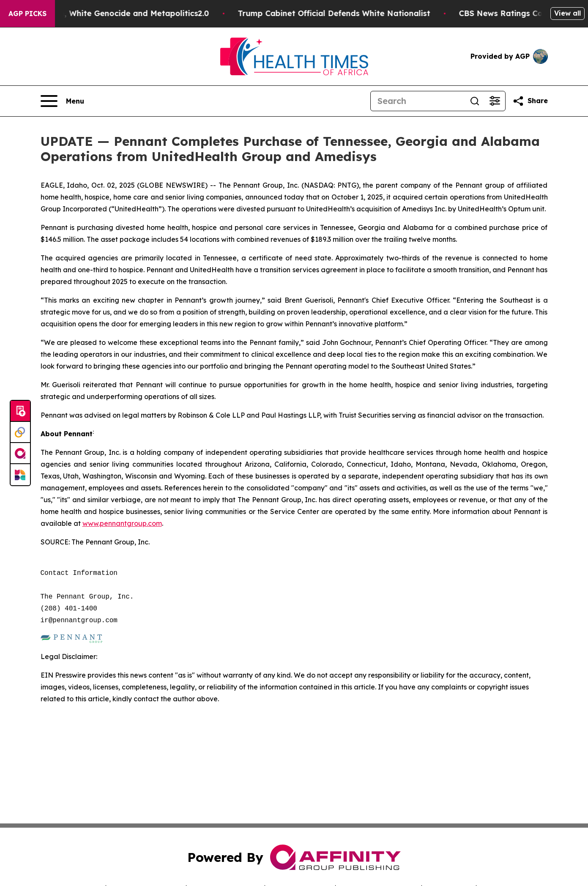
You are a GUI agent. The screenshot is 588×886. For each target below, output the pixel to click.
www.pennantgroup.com (122, 523)
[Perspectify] (20, 432)
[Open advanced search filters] (495, 101)
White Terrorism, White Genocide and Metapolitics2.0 (115, 13)
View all (567, 13)
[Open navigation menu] (62, 101)
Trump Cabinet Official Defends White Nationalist (343, 13)
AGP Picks (27, 14)
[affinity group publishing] (20, 454)
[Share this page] (530, 101)
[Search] (418, 101)
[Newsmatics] (20, 475)
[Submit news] (20, 411)
